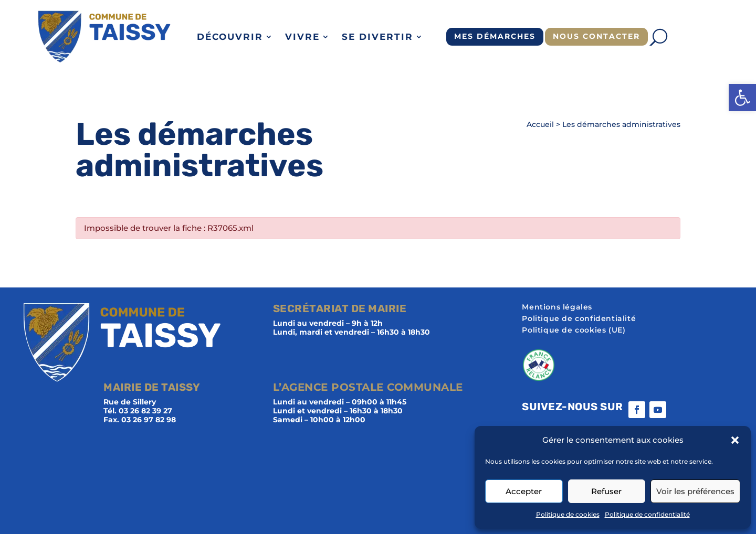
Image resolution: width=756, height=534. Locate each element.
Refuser (606, 491)
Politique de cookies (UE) (574, 330)
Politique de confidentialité (647, 514)
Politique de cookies (568, 514)
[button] (742, 98)
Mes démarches (495, 36)
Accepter (524, 491)
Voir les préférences (695, 491)
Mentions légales (557, 307)
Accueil (540, 124)
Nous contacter (596, 36)
